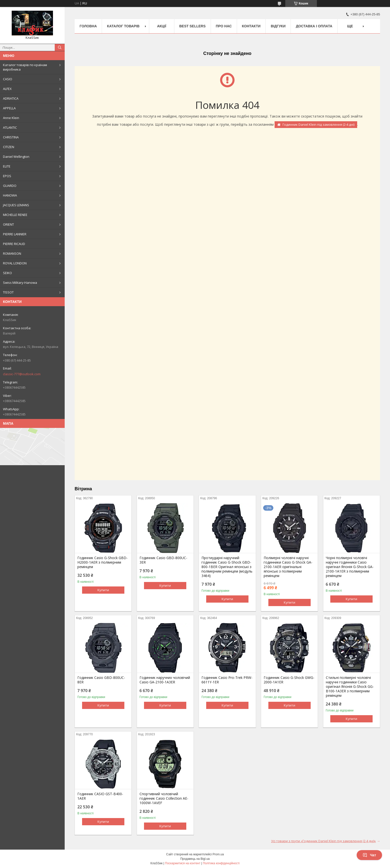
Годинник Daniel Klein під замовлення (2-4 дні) (318, 124)
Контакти (251, 26)
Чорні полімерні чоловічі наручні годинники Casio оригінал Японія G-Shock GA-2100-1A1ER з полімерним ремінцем (350, 567)
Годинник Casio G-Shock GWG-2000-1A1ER (289, 680)
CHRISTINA (11, 137)
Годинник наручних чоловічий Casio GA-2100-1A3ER (165, 680)
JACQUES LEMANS (16, 205)
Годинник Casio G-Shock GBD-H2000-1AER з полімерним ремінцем (102, 562)
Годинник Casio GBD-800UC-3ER (163, 560)
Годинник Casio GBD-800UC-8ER (101, 680)
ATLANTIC (10, 127)
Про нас (224, 26)
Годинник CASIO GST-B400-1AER (100, 796)
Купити (103, 590)
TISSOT (8, 292)
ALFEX (7, 89)
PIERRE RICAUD (14, 244)
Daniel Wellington (16, 157)
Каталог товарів (123, 26)
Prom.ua (218, 854)
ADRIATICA (11, 98)
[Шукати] (60, 47)
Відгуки (278, 26)
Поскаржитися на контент (183, 863)
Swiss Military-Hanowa (20, 283)
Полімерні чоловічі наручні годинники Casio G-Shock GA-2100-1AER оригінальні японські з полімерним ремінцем (288, 567)
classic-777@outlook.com (22, 374)
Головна (88, 26)
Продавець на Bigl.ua (195, 859)
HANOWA (10, 195)
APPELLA (9, 108)
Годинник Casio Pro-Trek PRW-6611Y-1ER (227, 680)
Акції (162, 26)
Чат (369, 855)
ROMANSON (12, 253)
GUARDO (10, 186)
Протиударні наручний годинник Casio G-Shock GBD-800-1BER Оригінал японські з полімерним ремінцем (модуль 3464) (227, 567)
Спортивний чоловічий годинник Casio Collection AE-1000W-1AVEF (164, 798)
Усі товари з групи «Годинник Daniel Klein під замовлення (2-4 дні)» (323, 841)
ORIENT (8, 224)
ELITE (7, 166)
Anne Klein (11, 118)
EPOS (7, 176)
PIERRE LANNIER (15, 234)
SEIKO (7, 273)
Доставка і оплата (314, 26)
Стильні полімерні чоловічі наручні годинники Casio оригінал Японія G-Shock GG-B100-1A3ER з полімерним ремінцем (350, 687)
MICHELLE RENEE (15, 215)
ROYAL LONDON (15, 263)
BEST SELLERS (193, 26)
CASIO (8, 79)
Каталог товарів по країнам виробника (25, 67)
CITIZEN (9, 147)
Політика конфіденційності (221, 863)
